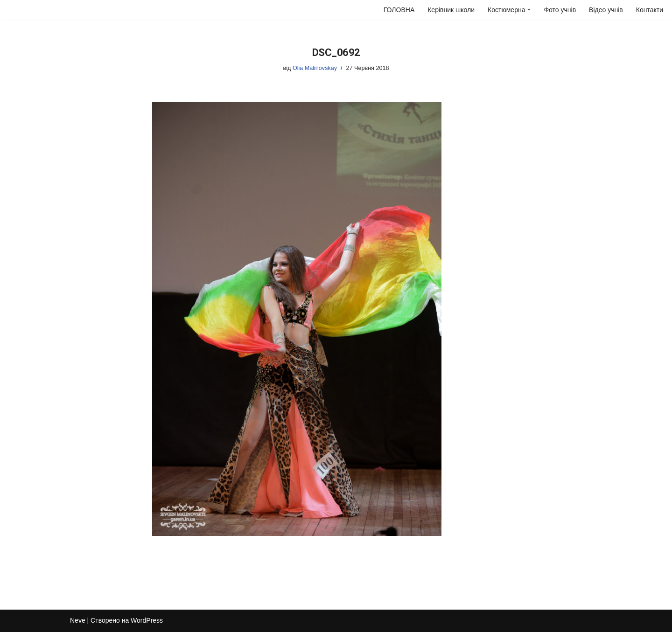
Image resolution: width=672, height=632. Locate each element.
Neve (78, 620)
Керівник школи (451, 10)
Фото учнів (560, 10)
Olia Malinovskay (315, 68)
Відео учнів (606, 10)
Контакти (650, 10)
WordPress (147, 620)
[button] (529, 10)
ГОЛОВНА (399, 10)
